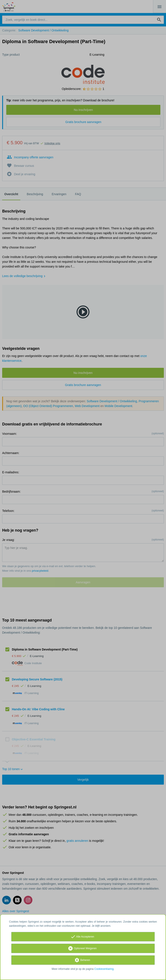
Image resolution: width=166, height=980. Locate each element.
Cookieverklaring (104, 969)
